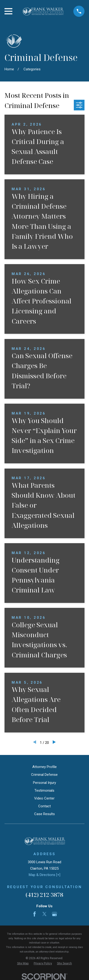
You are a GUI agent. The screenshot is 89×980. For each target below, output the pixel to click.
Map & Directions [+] (44, 875)
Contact (44, 806)
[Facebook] (35, 914)
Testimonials (44, 790)
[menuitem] (23, 964)
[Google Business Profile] (54, 914)
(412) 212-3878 (44, 895)
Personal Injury (44, 783)
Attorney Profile (44, 767)
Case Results (44, 814)
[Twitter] (44, 914)
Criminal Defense (44, 775)
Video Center (44, 798)
